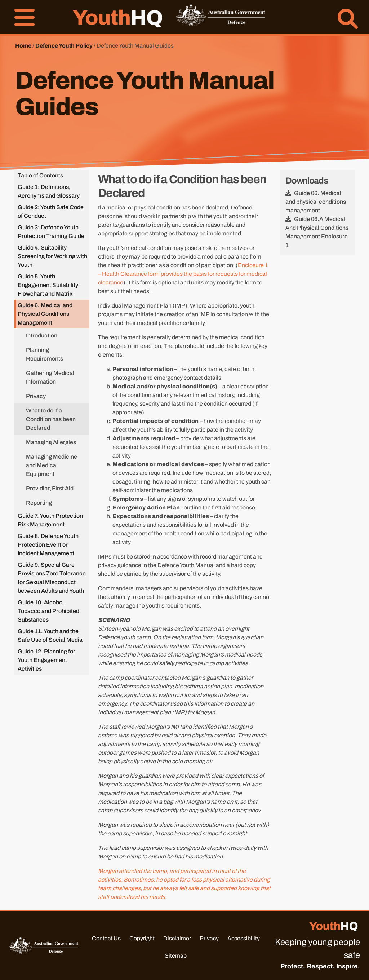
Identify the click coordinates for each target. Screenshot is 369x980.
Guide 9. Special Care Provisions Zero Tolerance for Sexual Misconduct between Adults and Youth (52, 578)
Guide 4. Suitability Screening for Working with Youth (52, 256)
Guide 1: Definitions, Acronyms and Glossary (49, 191)
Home (23, 46)
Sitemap (176, 956)
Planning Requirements (45, 354)
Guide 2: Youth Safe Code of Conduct (51, 211)
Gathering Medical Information (50, 377)
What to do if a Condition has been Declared (51, 419)
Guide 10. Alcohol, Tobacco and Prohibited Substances (48, 611)
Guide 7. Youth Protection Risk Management (50, 520)
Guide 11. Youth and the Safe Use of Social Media (50, 635)
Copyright (142, 938)
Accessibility (244, 938)
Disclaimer (177, 938)
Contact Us (106, 938)
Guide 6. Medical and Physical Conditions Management (45, 314)
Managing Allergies (51, 442)
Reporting (39, 503)
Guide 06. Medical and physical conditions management (316, 202)
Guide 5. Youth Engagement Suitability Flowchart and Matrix (48, 285)
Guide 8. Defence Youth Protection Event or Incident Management (48, 545)
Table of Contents (40, 175)
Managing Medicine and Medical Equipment (52, 465)
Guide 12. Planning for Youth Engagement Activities (46, 660)
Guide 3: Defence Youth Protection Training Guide (51, 232)
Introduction (42, 336)
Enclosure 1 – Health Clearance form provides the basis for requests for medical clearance (183, 274)
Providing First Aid (50, 488)
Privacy (36, 396)
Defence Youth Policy (64, 46)
